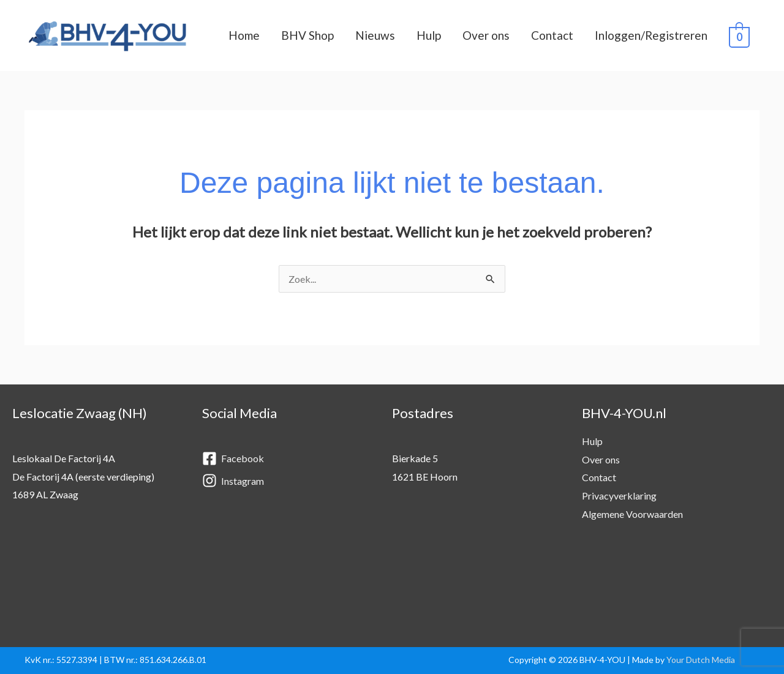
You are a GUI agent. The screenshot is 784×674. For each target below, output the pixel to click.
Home (244, 35)
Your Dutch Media (701, 660)
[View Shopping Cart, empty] (739, 36)
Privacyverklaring (619, 496)
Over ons (486, 35)
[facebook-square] (285, 459)
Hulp (429, 35)
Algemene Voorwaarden (632, 514)
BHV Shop (307, 35)
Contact (552, 35)
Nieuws (375, 35)
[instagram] (285, 481)
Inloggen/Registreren (651, 35)
